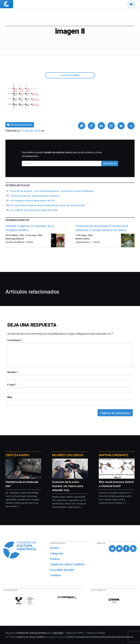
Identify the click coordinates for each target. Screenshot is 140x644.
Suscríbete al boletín (62, 570)
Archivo (55, 548)
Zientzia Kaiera (17, 455)
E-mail (12, 385)
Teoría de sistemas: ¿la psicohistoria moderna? (35, 196)
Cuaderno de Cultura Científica (30, 637)
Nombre (13, 372)
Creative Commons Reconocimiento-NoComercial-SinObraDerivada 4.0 (100, 637)
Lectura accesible (70, 75)
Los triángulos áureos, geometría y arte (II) (33, 201)
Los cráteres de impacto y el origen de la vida (34, 210)
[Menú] (131, 4)
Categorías (57, 553)
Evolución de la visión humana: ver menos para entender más (68, 486)
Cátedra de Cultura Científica (67, 564)
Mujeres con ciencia (68, 455)
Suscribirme (110, 163)
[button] (82, 126)
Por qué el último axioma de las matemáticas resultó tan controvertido (48, 205)
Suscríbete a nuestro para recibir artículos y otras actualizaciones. (62, 154)
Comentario (15, 340)
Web (10, 397)
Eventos (55, 559)
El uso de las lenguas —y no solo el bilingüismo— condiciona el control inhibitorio (52, 191)
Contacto (56, 575)
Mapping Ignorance (114, 455)
